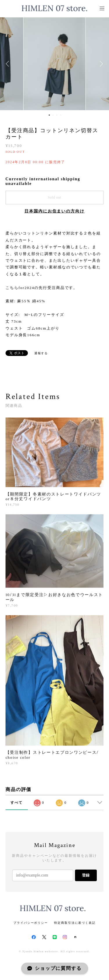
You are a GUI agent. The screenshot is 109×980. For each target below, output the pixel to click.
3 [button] (57, 115)
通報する (41, 353)
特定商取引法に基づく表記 (75, 923)
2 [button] (53, 115)
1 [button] (49, 115)
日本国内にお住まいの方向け (54, 211)
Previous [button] (9, 64)
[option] (54, 64)
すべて (17, 803)
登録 (86, 875)
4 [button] (61, 115)
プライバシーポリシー (31, 923)
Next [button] (100, 64)
